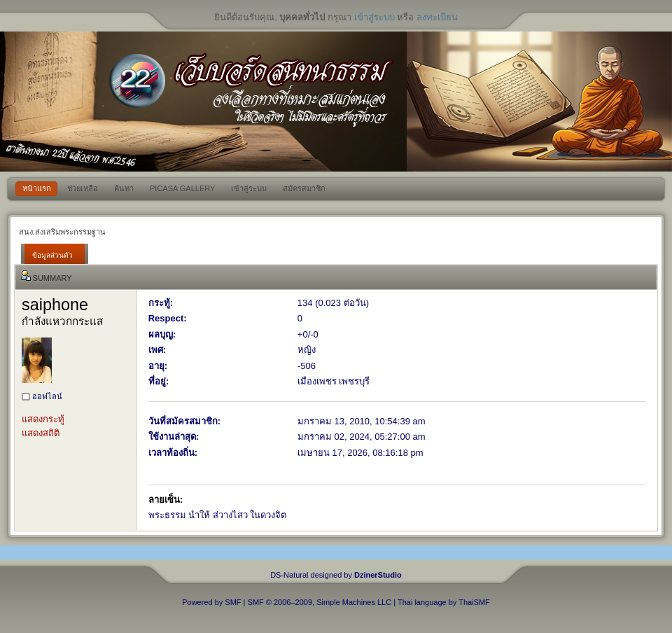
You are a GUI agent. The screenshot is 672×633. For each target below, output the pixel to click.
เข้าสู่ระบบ (374, 17)
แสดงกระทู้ (43, 419)
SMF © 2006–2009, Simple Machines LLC (320, 602)
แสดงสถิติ (41, 433)
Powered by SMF (211, 602)
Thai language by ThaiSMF (444, 602)
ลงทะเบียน (437, 17)
